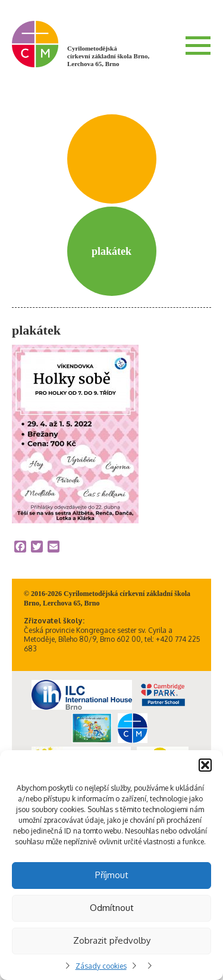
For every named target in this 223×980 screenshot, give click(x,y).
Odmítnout (112, 908)
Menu (198, 45)
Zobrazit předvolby (112, 940)
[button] (205, 765)
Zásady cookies (101, 966)
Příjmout (112, 875)
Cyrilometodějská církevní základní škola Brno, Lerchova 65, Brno (108, 56)
